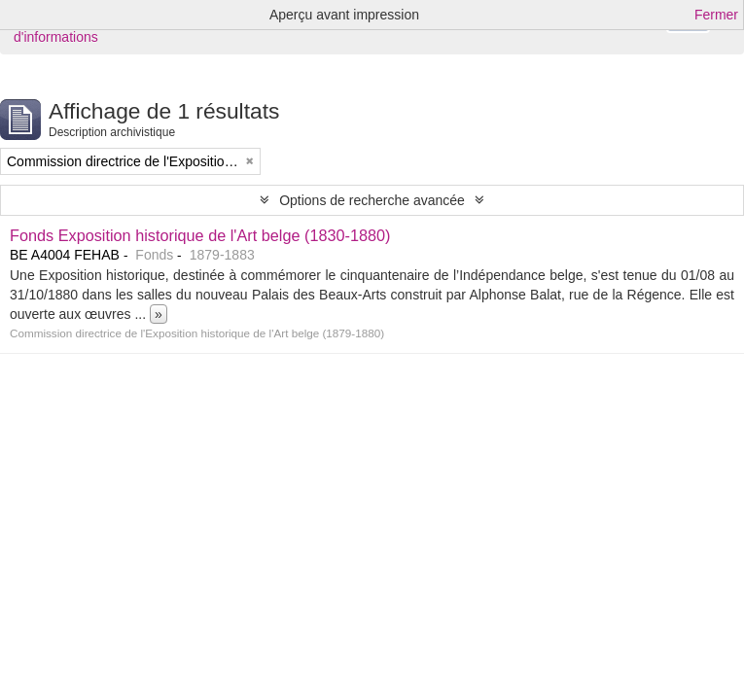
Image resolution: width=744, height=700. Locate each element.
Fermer (716, 15)
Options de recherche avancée (372, 200)
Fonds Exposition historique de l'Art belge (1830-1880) (200, 235)
